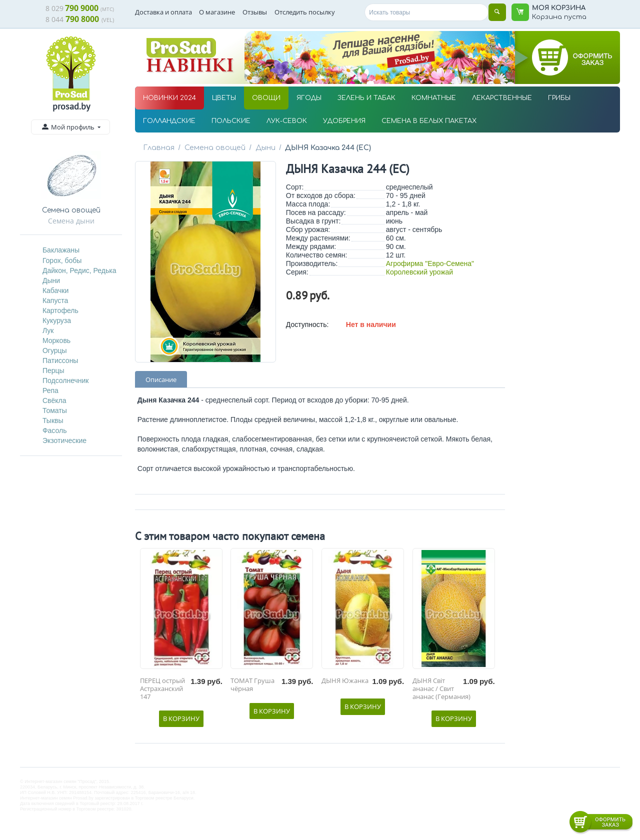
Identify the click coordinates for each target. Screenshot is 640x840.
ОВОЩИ (266, 98)
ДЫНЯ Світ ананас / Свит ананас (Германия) (441, 689)
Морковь (56, 340)
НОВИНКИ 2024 (169, 98)
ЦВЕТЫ (224, 98)
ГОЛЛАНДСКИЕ (169, 121)
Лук (48, 330)
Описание (161, 379)
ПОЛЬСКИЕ (231, 121)
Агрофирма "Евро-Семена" (430, 263)
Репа (50, 390)
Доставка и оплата (163, 12)
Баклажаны (61, 250)
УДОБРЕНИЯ (344, 121)
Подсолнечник (66, 380)
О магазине (217, 12)
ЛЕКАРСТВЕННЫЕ (502, 98)
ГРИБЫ (559, 98)
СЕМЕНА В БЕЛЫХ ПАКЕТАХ (429, 121)
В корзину (181, 718)
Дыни (51, 280)
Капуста (55, 300)
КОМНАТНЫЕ (434, 98)
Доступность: (307, 324)
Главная (158, 148)
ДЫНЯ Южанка (345, 681)
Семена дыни (71, 221)
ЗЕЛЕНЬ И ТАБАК (366, 98)
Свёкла (54, 400)
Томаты (55, 410)
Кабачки (55, 290)
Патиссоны (60, 360)
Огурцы (55, 350)
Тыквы (53, 420)
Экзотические (64, 440)
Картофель (60, 310)
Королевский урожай (419, 272)
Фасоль (55, 430)
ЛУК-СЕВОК (287, 121)
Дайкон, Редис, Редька (79, 270)
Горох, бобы (62, 260)
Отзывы (255, 12)
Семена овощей (213, 148)
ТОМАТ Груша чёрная (252, 685)
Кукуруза (57, 320)
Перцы (53, 370)
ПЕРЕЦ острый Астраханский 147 (162, 689)
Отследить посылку (305, 12)
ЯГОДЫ (309, 98)
